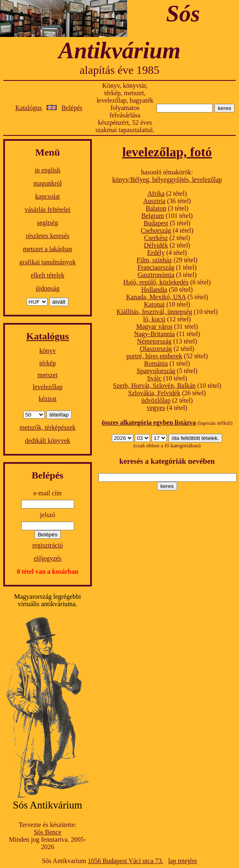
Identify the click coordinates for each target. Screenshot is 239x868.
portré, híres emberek (154, 356)
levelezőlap (48, 387)
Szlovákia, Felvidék (154, 393)
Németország (154, 341)
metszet (48, 375)
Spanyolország (156, 371)
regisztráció (48, 545)
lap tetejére (183, 861)
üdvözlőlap (156, 400)
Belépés (72, 108)
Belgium (153, 216)
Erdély (156, 253)
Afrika (156, 194)
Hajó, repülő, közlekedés (156, 282)
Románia (156, 363)
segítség (48, 223)
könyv (48, 351)
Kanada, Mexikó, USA (156, 297)
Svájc (155, 378)
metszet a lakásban (48, 249)
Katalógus (28, 108)
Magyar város (154, 326)
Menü (48, 152)
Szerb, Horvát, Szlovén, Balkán (155, 386)
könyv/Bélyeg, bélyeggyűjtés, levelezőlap (167, 180)
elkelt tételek (48, 275)
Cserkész (156, 238)
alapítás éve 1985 (119, 70)
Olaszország (156, 349)
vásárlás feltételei (48, 210)
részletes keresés (48, 236)
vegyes (156, 408)
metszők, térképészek (48, 427)
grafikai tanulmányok (47, 262)
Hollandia (154, 290)
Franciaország (156, 267)
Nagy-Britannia (155, 334)
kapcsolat (48, 196)
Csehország (156, 230)
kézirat (48, 399)
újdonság (48, 288)
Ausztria (154, 201)
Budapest (156, 223)
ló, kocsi (154, 319)
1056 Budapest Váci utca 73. (125, 861)
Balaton (156, 208)
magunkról (47, 183)
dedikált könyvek (48, 441)
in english (48, 170)
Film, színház (154, 260)
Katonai (154, 304)
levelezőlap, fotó (167, 152)
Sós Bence (47, 832)
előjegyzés (48, 558)
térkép (48, 363)
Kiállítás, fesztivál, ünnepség (154, 312)
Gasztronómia (156, 275)
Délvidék (156, 245)
